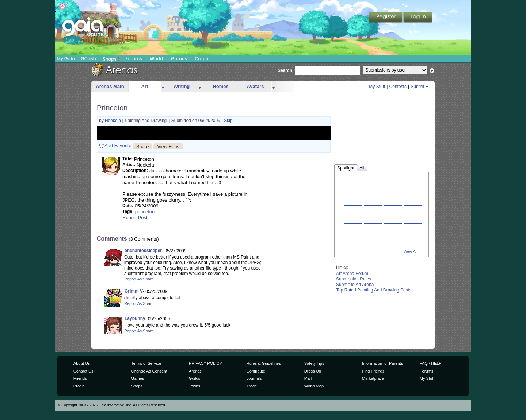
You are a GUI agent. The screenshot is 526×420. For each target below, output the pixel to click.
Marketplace (373, 378)
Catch (202, 59)
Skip (228, 121)
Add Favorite (118, 146)
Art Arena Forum (352, 274)
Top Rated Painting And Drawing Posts (374, 290)
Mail (308, 378)
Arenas (195, 371)
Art (145, 86)
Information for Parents (382, 363)
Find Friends (373, 371)
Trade (252, 386)
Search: (286, 70)
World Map (314, 386)
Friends (80, 378)
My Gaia (66, 59)
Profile (79, 386)
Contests (398, 87)
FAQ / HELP (431, 363)
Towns (195, 386)
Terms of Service (146, 363)
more (163, 87)
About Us (82, 363)
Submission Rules (354, 279)
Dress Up (313, 371)
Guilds (195, 378)
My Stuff (377, 87)
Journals (254, 378)
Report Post (135, 217)
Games (179, 59)
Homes (220, 86)
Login (418, 18)
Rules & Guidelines (264, 363)
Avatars (255, 86)
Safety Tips (314, 363)
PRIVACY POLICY (205, 363)
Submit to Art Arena (355, 285)
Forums (134, 59)
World (156, 59)
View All (411, 251)
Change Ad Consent (149, 371)
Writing (182, 86)
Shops (111, 59)
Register (386, 18)
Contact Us (83, 371)
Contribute (256, 371)
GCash (89, 59)
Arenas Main (110, 86)
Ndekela (113, 121)
